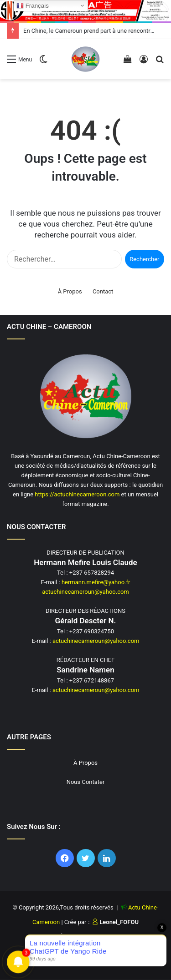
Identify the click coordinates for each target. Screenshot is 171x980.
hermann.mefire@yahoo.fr (96, 582)
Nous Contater (86, 782)
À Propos (70, 291)
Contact (103, 291)
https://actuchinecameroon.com (77, 494)
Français (33, 6)
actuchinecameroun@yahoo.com (85, 592)
